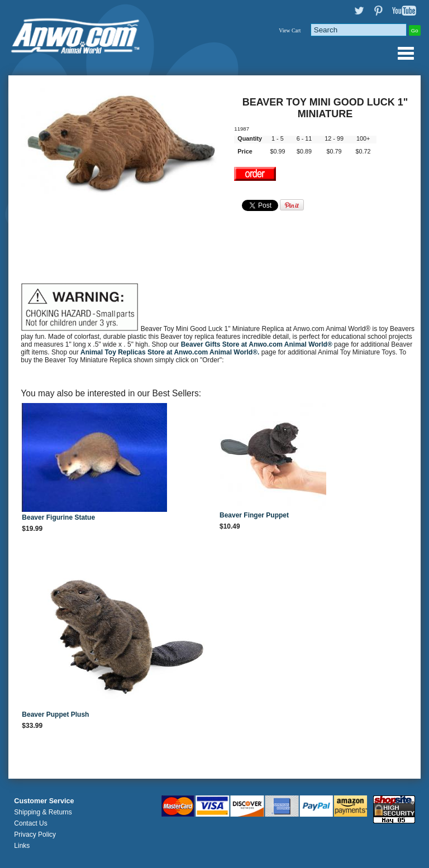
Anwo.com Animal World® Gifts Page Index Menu (406, 53)
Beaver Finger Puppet (254, 515)
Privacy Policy (35, 835)
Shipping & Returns (43, 812)
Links (22, 846)
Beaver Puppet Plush (55, 714)
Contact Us (30, 823)
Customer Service (44, 801)
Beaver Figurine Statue (58, 517)
